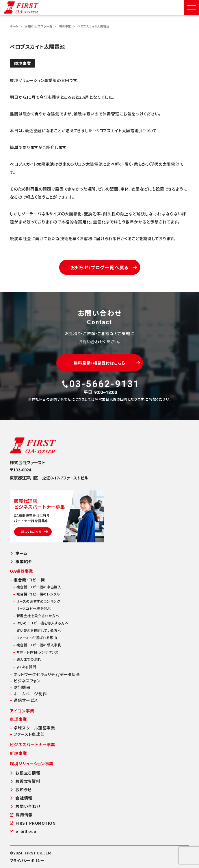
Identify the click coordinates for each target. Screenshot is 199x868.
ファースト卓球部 (27, 734)
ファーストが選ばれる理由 (35, 638)
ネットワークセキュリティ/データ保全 (45, 674)
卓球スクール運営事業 (32, 728)
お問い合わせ (25, 806)
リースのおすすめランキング (37, 601)
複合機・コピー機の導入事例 (37, 645)
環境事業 (65, 26)
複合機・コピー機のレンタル (37, 594)
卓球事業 (18, 719)
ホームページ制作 (28, 694)
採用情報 (21, 815)
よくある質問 (25, 667)
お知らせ (21, 790)
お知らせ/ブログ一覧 (39, 26)
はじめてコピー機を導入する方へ (41, 623)
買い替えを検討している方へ (37, 630)
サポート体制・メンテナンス (36, 652)
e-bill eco (23, 831)
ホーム (14, 26)
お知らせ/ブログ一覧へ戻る (104, 267)
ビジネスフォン (25, 681)
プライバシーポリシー (27, 860)
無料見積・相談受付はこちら (107, 363)
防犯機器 (20, 687)
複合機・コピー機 (27, 580)
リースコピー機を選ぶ (32, 608)
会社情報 (21, 798)
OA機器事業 (21, 571)
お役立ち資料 (25, 781)
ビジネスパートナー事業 (32, 744)
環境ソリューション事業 (32, 764)
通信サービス (24, 700)
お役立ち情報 (25, 773)
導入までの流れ (27, 659)
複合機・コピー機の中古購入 (37, 587)
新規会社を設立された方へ (36, 616)
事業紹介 (21, 562)
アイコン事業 (22, 711)
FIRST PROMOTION (33, 823)
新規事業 (18, 753)
